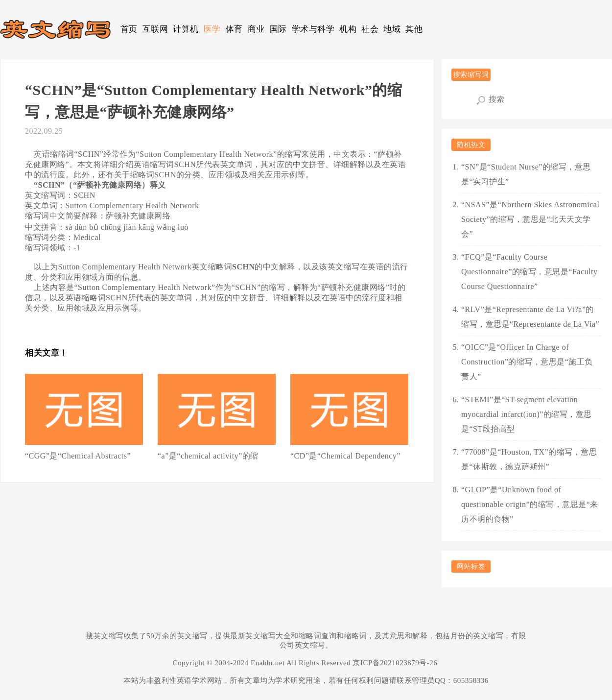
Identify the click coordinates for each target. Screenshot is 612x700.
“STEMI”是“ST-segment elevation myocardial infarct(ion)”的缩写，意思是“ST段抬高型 (527, 414)
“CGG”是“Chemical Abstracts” (78, 456)
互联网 (155, 29)
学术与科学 (313, 29)
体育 (234, 29)
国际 (278, 29)
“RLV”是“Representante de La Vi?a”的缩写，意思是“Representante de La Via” (530, 317)
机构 (348, 29)
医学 (212, 29)
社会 (370, 29)
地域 (392, 29)
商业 (256, 29)
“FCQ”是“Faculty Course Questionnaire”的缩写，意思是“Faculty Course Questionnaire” (529, 272)
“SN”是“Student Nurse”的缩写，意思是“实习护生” (526, 174)
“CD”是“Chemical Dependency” (345, 456)
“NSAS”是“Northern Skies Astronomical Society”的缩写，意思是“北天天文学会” (530, 219)
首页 (129, 29)
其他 (414, 29)
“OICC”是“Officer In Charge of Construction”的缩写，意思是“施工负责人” (527, 362)
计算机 (186, 29)
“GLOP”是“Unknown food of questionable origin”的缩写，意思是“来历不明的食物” (530, 504)
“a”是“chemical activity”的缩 (208, 456)
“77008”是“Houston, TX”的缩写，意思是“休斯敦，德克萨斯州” (529, 459)
